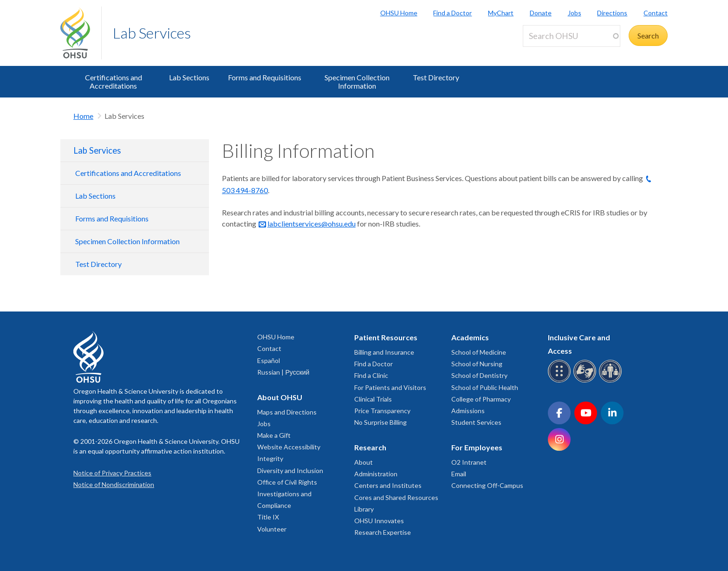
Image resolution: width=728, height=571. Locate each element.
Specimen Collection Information (357, 81)
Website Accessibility (289, 447)
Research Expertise (383, 532)
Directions (612, 13)
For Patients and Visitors (390, 387)
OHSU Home (399, 13)
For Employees (477, 447)
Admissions (468, 411)
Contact (656, 13)
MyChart (501, 13)
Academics (470, 337)
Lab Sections (189, 77)
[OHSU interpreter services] (612, 381)
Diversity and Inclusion (290, 470)
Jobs (575, 13)
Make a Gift (274, 435)
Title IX (268, 517)
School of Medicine (479, 352)
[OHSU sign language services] (586, 381)
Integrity (270, 458)
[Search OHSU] (572, 36)
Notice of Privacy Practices (112, 473)
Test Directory (436, 77)
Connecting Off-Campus (487, 485)
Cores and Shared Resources (396, 497)
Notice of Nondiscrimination (114, 484)
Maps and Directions (287, 412)
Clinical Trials (373, 399)
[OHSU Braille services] (561, 381)
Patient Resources (386, 337)
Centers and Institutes (388, 485)
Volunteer (272, 529)
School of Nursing (477, 364)
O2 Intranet (469, 462)
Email (459, 474)
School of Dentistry (479, 375)
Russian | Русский (283, 372)
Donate (541, 13)
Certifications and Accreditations (114, 81)
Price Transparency (382, 411)
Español (269, 360)
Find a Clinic (371, 375)
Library (364, 509)
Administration (376, 474)
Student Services (476, 422)
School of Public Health (485, 387)
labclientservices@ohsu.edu (312, 224)
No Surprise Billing (380, 422)
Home (83, 116)
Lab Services (152, 33)
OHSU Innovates (379, 521)
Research (370, 447)
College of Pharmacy (481, 399)
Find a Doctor (452, 13)
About (364, 462)
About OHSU (280, 397)
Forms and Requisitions (265, 77)
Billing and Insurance (384, 352)
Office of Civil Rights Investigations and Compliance (287, 494)
